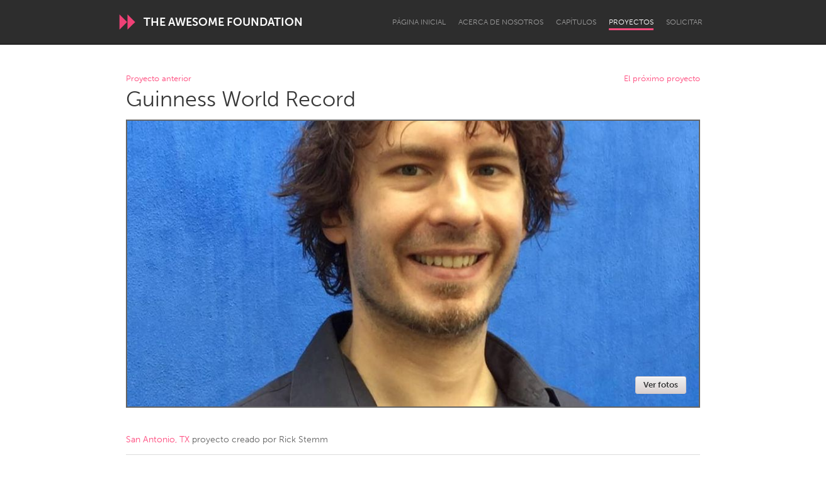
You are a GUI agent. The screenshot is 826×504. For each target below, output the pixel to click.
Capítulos (576, 22)
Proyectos (631, 22)
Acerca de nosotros (501, 22)
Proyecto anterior (159, 79)
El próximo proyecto (662, 79)
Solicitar (684, 22)
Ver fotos (661, 385)
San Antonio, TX (158, 440)
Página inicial (419, 22)
